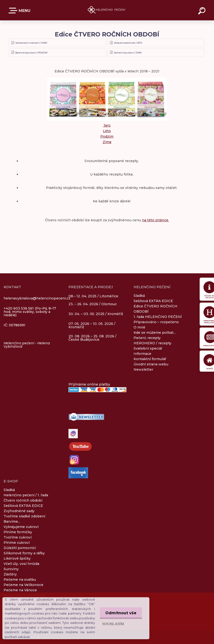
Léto (107, 131)
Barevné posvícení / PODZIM (31, 53)
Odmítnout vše (120, 613)
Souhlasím (112, 624)
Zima (107, 142)
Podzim (107, 136)
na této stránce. (155, 220)
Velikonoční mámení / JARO (31, 43)
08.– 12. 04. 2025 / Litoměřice (93, 296)
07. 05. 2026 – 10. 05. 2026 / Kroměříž (92, 325)
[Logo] (107, 10)
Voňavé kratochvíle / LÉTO (128, 43)
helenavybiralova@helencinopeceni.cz (37, 298)
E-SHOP (14, 11)
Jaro (107, 125)
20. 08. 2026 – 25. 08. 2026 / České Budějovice (92, 338)
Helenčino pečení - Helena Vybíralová (27, 345)
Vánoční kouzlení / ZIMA (128, 53)
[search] (203, 12)
